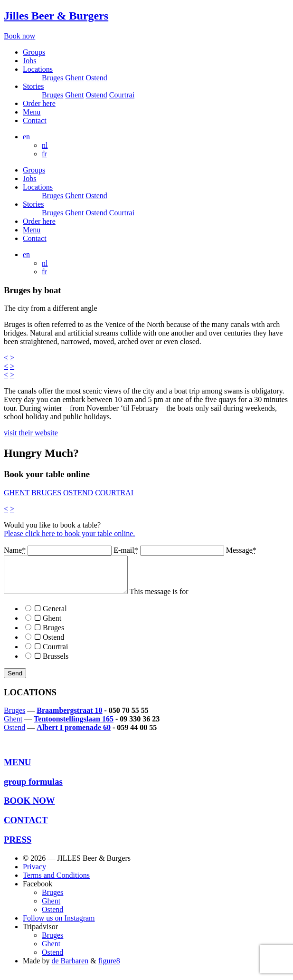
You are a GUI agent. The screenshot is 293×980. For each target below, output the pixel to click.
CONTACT (26, 827)
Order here (39, 103)
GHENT (17, 493)
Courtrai (122, 95)
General (46, 616)
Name (59, 550)
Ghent (74, 78)
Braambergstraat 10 (69, 717)
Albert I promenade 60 (74, 735)
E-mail (170, 550)
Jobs (29, 61)
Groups (34, 52)
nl (45, 145)
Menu (32, 112)
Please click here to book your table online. (69, 533)
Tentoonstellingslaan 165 (74, 726)
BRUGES (46, 493)
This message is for (146, 631)
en (26, 137)
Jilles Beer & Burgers (56, 16)
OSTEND (78, 493)
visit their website (31, 433)
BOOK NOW (29, 808)
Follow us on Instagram (59, 925)
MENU (17, 769)
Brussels (47, 663)
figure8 (109, 968)
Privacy (34, 874)
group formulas (33, 789)
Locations (38, 69)
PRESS (18, 847)
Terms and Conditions (56, 882)
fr (44, 154)
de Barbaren (70, 968)
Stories (33, 86)
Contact (35, 120)
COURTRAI (114, 493)
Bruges (52, 78)
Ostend (96, 78)
